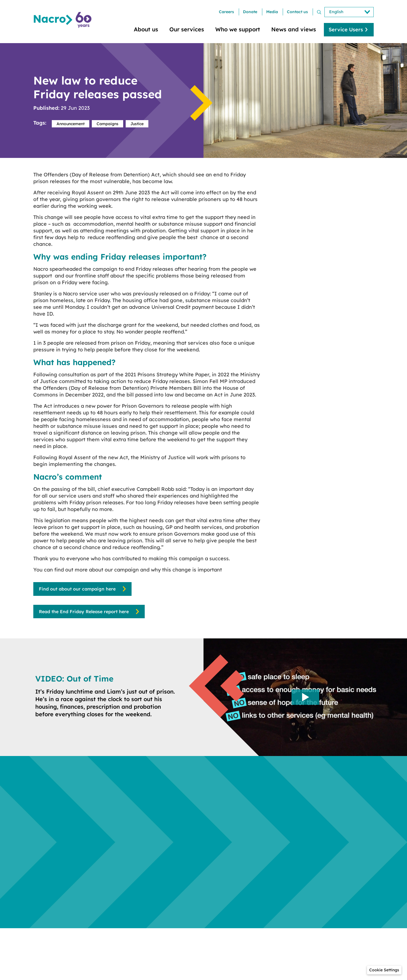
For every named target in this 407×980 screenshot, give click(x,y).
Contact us (297, 12)
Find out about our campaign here (77, 589)
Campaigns (107, 124)
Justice (137, 124)
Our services (187, 29)
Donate (250, 12)
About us (146, 29)
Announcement (71, 124)
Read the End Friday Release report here (84, 612)
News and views (294, 29)
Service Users (346, 30)
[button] (384, 970)
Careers (226, 12)
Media (272, 12)
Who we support (238, 29)
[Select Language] (349, 12)
